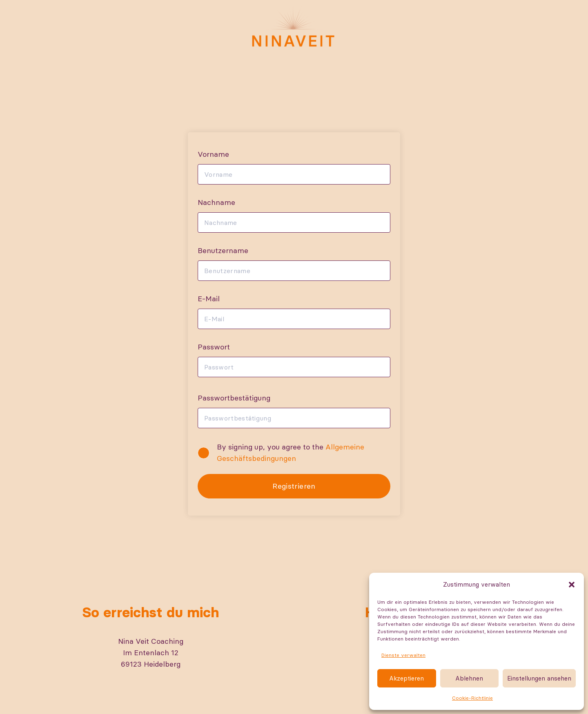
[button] (572, 585)
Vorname (213, 154)
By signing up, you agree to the (291, 453)
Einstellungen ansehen (539, 678)
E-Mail (209, 299)
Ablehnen (469, 678)
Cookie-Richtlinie (472, 698)
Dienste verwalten (403, 655)
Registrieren (294, 486)
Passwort (214, 347)
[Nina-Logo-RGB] (294, 27)
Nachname (216, 202)
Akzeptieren (406, 678)
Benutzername (223, 250)
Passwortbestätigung (234, 398)
